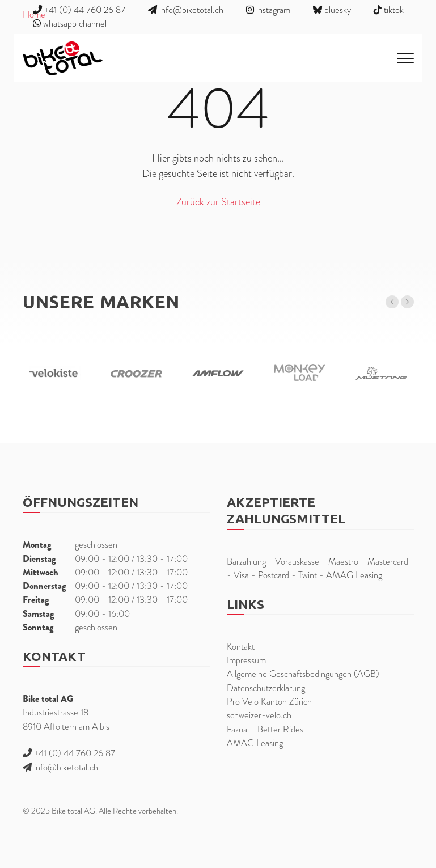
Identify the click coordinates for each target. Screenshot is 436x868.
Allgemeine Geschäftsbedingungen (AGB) (303, 674)
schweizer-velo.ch (259, 715)
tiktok (389, 10)
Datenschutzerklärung (266, 688)
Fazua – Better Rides (265, 729)
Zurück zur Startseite (218, 202)
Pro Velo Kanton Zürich (269, 702)
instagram (268, 10)
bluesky (332, 10)
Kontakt (241, 647)
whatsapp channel (70, 24)
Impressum (246, 660)
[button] (392, 302)
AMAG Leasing (255, 743)
